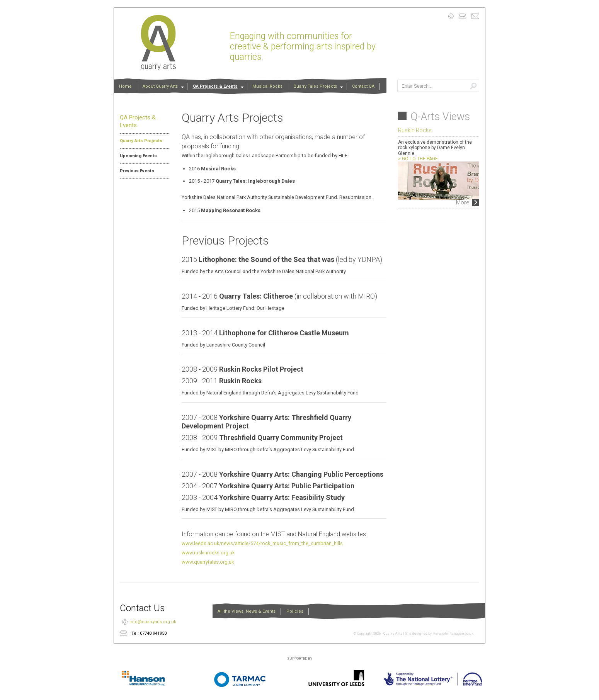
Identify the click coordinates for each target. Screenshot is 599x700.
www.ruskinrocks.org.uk (208, 553)
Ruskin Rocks (415, 130)
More (463, 202)
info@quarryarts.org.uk (153, 622)
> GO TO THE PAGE (418, 159)
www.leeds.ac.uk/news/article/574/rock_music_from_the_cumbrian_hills (262, 543)
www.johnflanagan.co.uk (453, 634)
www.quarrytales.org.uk (208, 562)
